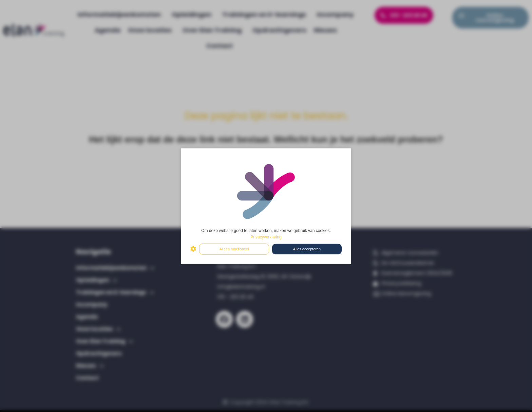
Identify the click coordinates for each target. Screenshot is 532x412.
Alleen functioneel (234, 249)
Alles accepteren (307, 249)
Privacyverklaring (266, 237)
